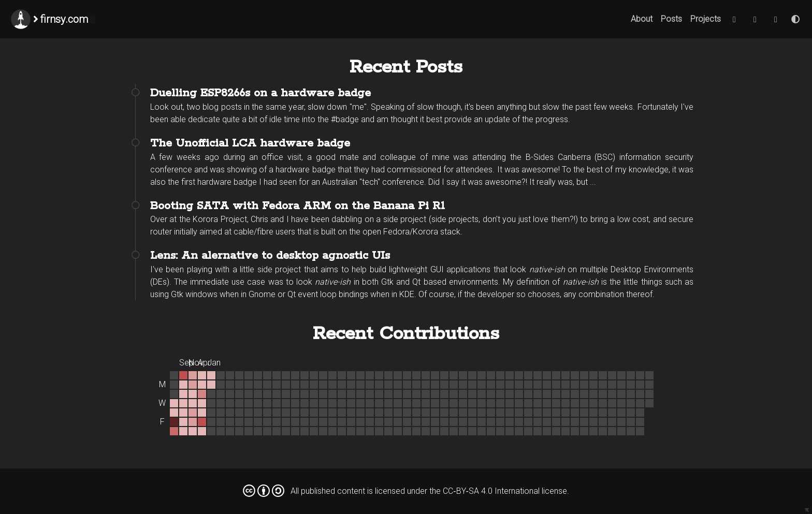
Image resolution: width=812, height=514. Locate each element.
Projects (706, 19)
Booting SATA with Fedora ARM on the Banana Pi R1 (298, 206)
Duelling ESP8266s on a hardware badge (260, 93)
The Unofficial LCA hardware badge (250, 143)
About (642, 19)
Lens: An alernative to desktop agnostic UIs (270, 256)
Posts (671, 19)
